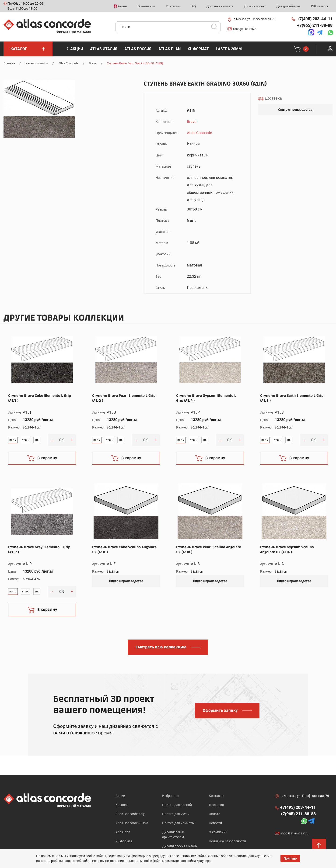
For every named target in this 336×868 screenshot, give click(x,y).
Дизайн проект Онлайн (180, 845)
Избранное (171, 795)
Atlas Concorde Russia (132, 822)
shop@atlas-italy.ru (245, 28)
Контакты (217, 795)
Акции (120, 795)
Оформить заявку (220, 710)
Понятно (290, 858)
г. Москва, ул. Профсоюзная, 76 (254, 18)
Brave (93, 62)
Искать (216, 27)
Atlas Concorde (68, 62)
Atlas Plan (123, 831)
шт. (37, 439)
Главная (9, 62)
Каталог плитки (37, 62)
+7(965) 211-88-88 (315, 24)
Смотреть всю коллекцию (161, 646)
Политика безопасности (227, 840)
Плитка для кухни (176, 813)
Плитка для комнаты (178, 822)
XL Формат (124, 840)
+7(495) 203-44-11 (315, 18)
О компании (218, 831)
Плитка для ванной (177, 804)
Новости (215, 822)
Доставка (216, 804)
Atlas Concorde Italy (130, 813)
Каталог (122, 804)
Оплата (215, 813)
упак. (26, 439)
